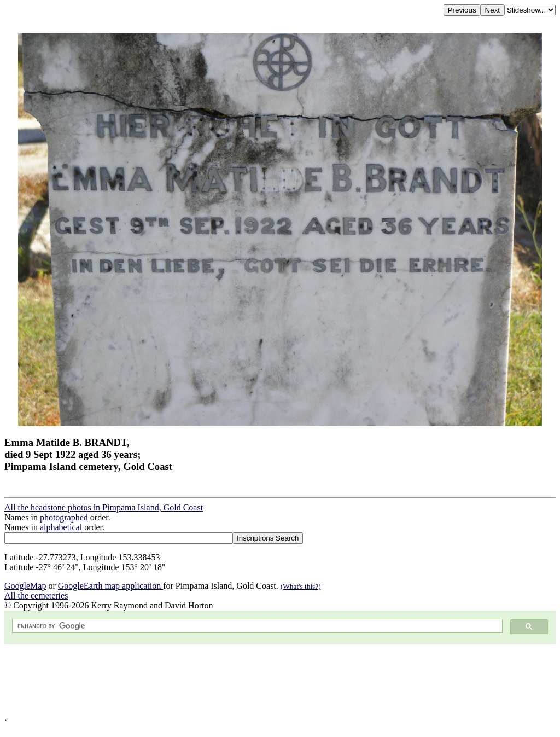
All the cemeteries (36, 596)
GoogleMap (25, 586)
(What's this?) (301, 586)
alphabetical (61, 527)
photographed (64, 517)
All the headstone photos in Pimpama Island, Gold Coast (104, 507)
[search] (256, 626)
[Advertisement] (280, 681)
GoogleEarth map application (110, 586)
